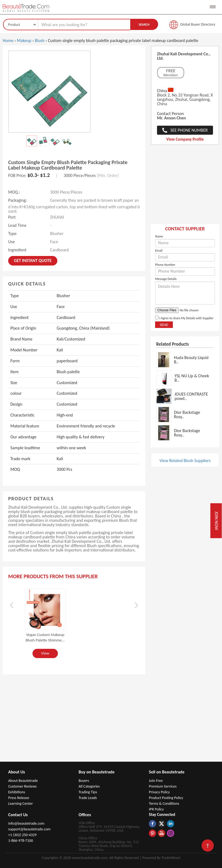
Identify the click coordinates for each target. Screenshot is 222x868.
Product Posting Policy (166, 798)
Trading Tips (88, 792)
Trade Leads (88, 798)
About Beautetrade (23, 781)
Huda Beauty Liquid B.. (191, 360)
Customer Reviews (22, 786)
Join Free (156, 781)
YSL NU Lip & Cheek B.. (192, 378)
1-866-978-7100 (21, 841)
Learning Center (20, 804)
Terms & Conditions (164, 804)
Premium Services (163, 786)
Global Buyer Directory (198, 24)
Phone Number (165, 265)
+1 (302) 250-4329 (22, 835)
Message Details (166, 279)
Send (164, 325)
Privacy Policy (159, 792)
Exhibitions (17, 792)
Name (159, 236)
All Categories (89, 786)
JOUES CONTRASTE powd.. (191, 396)
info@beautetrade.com (26, 823)
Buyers (84, 781)
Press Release (19, 798)
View (45, 653)
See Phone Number (189, 130)
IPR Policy (156, 809)
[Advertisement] (185, 187)
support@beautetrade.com (29, 829)
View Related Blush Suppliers (185, 461)
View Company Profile (185, 139)
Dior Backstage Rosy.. (187, 415)
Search (144, 25)
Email (159, 251)
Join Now (216, 521)
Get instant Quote (33, 260)
